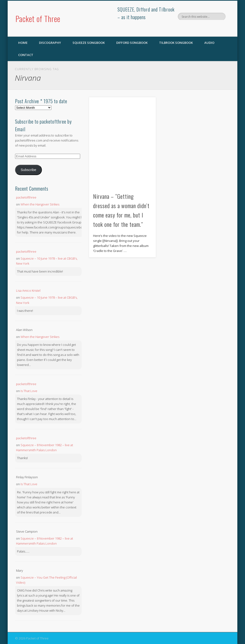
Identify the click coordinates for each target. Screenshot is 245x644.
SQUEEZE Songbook (89, 43)
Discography (50, 43)
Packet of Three (38, 19)
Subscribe (28, 170)
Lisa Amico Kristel (28, 291)
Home (23, 43)
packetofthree (26, 197)
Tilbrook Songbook (176, 43)
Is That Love (29, 391)
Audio (209, 43)
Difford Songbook (132, 43)
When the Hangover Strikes (40, 204)
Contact (26, 55)
